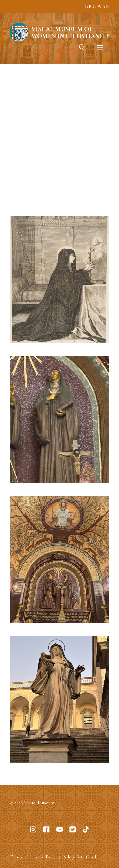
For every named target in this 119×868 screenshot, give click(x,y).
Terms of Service (27, 857)
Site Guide (87, 857)
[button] (82, 48)
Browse (97, 6)
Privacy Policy (60, 857)
